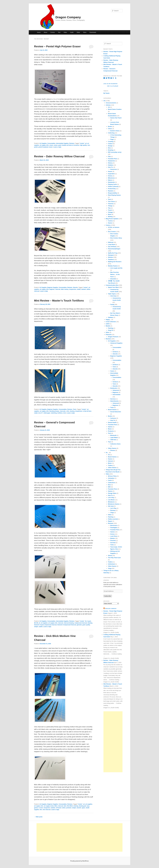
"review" (82, 143)
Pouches (113, 540)
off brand (59, 808)
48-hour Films (112, 476)
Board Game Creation (115, 109)
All (104, 101)
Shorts (110, 555)
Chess (110, 129)
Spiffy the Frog (113, 253)
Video (65, 32)
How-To (113, 420)
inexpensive (73, 289)
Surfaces (115, 352)
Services (113, 399)
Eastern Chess (115, 131)
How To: (111, 167)
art (86, 143)
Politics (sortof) (113, 519)
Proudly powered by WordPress (79, 861)
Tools (74, 409)
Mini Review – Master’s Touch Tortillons (59, 301)
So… (107, 453)
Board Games (112, 410)
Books (110, 126)
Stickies (110, 257)
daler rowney (65, 289)
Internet (110, 461)
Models (108, 326)
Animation (111, 478)
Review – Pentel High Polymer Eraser (57, 46)
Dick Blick (70, 806)
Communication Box (112, 285)
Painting (111, 328)
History (110, 163)
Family (112, 304)
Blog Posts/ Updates (112, 219)
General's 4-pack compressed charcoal (45, 625)
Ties (109, 208)
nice (89, 145)
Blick (56, 806)
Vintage (110, 212)
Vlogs (112, 513)
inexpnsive (47, 808)
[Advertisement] (113, 742)
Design (110, 146)
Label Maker (114, 438)
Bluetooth (113, 435)
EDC (109, 487)
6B (37, 623)
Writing (110, 217)
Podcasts (109, 335)
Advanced (116, 390)
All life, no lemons (114, 227)
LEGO (108, 324)
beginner (52, 289)
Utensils (75, 287)
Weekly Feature (113, 266)
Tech (109, 199)
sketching (54, 413)
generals (79, 625)
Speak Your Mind (113, 287)
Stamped (111, 255)
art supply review (49, 806)
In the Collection (111, 322)
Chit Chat (113, 296)
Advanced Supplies (116, 343)
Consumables (51, 143)
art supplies (44, 623)
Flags (112, 139)
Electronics (114, 525)
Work (110, 214)
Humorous (114, 169)
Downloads (93, 32)
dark (65, 806)
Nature (110, 180)
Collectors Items (115, 444)
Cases (112, 371)
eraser (51, 145)
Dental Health (112, 422)
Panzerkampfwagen (114, 249)
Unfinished (111, 564)
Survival (113, 543)
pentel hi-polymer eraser (45, 147)
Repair (110, 521)
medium (53, 808)
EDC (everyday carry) (115, 152)
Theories (111, 204)
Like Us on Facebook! (111, 84)
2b (86, 621)
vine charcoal (46, 810)
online (64, 808)
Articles (108, 105)
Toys (109, 442)
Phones (113, 450)
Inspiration (111, 174)
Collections (112, 483)
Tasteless (111, 259)
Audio (72, 32)
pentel (36, 147)
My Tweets (106, 93)
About (45, 32)
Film (109, 157)
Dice (109, 148)
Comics (53, 32)
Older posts (38, 817)
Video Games (112, 448)
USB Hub (113, 440)
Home (39, 32)
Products (111, 431)
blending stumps (54, 411)
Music (110, 429)
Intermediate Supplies (62, 143)
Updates (111, 317)
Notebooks (111, 182)
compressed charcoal (81, 623)
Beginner (115, 392)
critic (68, 411)
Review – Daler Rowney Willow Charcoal (59, 156)
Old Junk (111, 506)
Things (110, 206)
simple (36, 627)
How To (110, 495)
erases (56, 145)
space (83, 808)
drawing (72, 411)
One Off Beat (112, 247)
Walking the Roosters (115, 262)
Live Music (111, 500)
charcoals (63, 411)
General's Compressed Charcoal (67, 625)
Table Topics (112, 294)
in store (41, 808)
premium (69, 808)
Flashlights (114, 528)
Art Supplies (43, 143)
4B (35, 623)
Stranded (113, 279)
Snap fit (110, 330)
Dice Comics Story (116, 238)
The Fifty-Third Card (114, 558)
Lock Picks (114, 536)
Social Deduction (116, 412)
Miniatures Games (114, 504)
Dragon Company (68, 17)
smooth (79, 808)
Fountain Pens (113, 159)
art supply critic (44, 145)
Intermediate (116, 395)
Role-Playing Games (114, 195)
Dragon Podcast (113, 337)
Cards (110, 480)
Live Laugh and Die (116, 268)
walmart (84, 289)
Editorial (111, 242)
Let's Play (111, 498)
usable (79, 289)
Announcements (111, 103)
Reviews (72, 143)
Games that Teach (116, 118)
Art (109, 107)
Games (110, 427)
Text (59, 32)
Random (111, 191)
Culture (110, 144)
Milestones (111, 178)
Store (85, 32)
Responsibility (113, 193)
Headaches (111, 161)
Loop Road (111, 244)
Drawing (111, 150)
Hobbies (111, 165)
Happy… (108, 320)
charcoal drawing (69, 623)
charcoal (58, 289)
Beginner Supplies (53, 287)
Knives (110, 176)
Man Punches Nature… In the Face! (115, 274)
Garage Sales (112, 493)
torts (65, 413)
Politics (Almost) (113, 186)
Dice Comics (112, 232)
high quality (83, 145)
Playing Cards (112, 184)
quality (88, 625)
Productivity (112, 189)
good (60, 145)
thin (41, 810)
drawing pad (82, 806)
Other (78, 32)
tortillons (60, 413)
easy (88, 806)
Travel (110, 210)
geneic (36, 808)
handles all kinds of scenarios (71, 145)
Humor (110, 171)
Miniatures (111, 502)
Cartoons (113, 418)
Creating (111, 142)
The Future (111, 202)
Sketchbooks (114, 401)
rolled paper (47, 413)
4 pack (89, 621)
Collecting (111, 133)
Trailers (110, 465)
